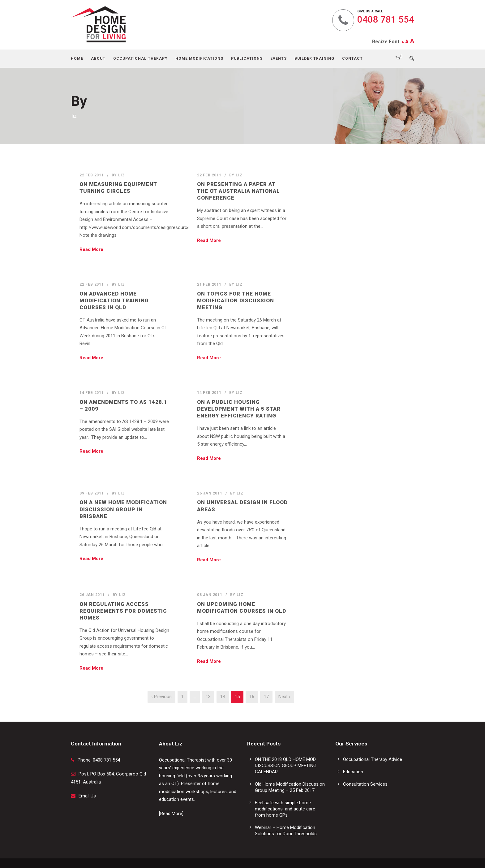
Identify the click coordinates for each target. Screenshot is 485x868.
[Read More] (171, 814)
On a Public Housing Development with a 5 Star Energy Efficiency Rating (239, 409)
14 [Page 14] (223, 697)
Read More (91, 249)
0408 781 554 (386, 19)
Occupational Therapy (140, 58)
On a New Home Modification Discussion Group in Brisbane (123, 509)
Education (353, 772)
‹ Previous (161, 697)
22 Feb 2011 (92, 175)
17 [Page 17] (266, 697)
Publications (247, 58)
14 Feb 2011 (92, 393)
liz (121, 175)
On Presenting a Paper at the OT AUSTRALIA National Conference (238, 191)
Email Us (87, 796)
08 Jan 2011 (210, 595)
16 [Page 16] (252, 697)
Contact (352, 58)
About (98, 58)
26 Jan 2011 (210, 493)
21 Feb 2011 (209, 284)
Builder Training (314, 58)
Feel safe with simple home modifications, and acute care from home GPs (285, 809)
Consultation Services (365, 784)
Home (77, 58)
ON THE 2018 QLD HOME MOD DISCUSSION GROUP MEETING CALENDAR (286, 766)
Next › (284, 697)
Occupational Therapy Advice (373, 759)
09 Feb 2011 (92, 493)
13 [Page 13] (208, 697)
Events (279, 58)
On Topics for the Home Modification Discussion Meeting (236, 300)
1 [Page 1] (182, 697)
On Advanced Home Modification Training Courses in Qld (114, 300)
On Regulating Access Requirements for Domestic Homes (123, 611)
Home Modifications (199, 58)
